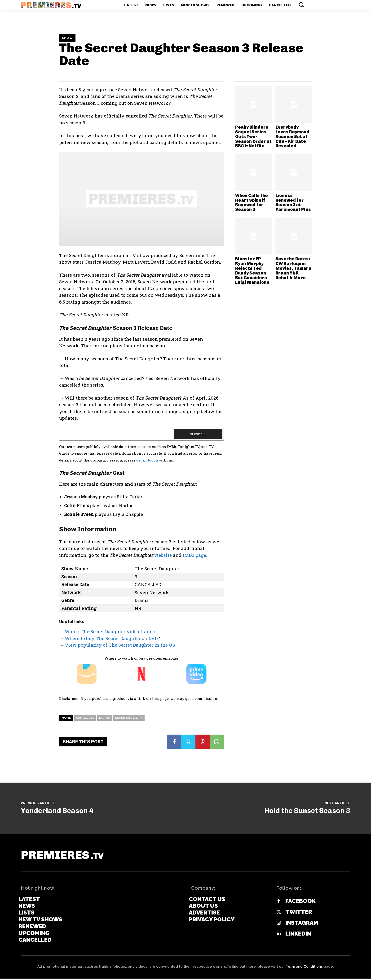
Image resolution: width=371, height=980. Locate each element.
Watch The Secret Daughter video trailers (111, 631)
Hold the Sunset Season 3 (307, 811)
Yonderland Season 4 (57, 811)
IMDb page (194, 555)
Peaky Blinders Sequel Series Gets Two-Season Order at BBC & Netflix (253, 137)
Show (67, 38)
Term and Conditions (304, 968)
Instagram (302, 924)
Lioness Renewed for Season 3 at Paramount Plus (293, 203)
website (163, 555)
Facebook (300, 903)
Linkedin (298, 935)
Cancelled (85, 718)
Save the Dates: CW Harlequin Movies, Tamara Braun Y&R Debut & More (293, 268)
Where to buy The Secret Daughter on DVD (111, 638)
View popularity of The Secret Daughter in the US (120, 645)
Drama (105, 718)
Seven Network (129, 718)
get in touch (147, 460)
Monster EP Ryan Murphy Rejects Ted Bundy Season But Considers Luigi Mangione (252, 271)
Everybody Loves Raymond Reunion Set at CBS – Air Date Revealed (292, 137)
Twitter (299, 914)
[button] (301, 4)
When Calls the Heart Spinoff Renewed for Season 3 (252, 203)
